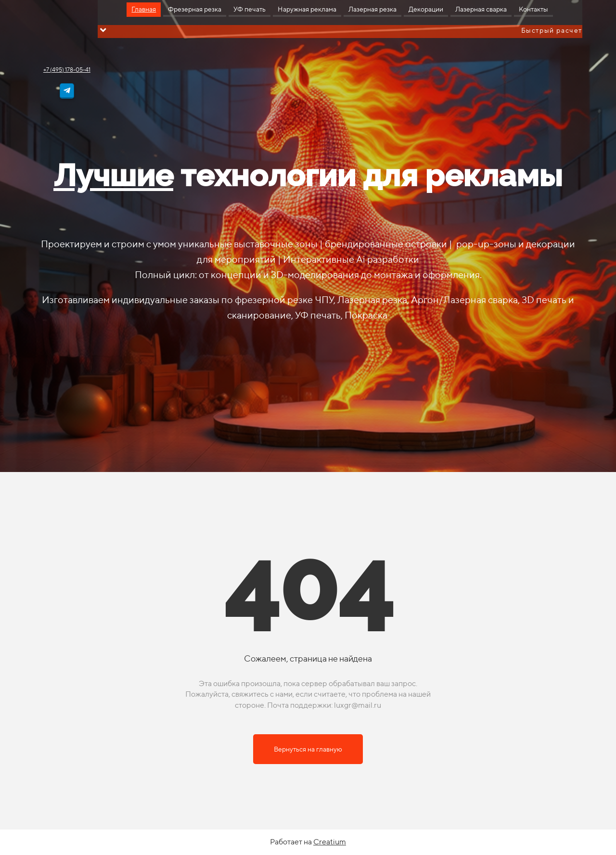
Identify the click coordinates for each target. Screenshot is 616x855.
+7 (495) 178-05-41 (67, 70)
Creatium (330, 842)
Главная (144, 9)
